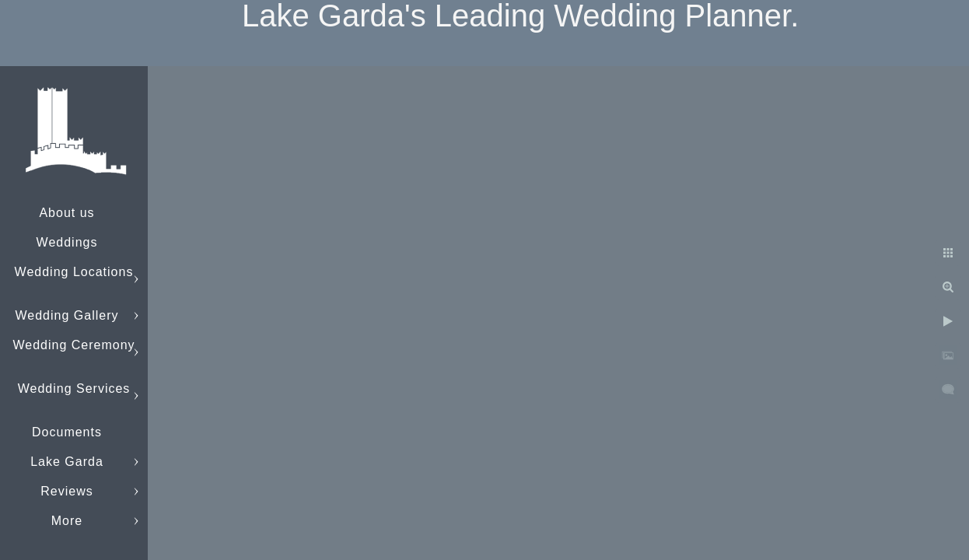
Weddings (67, 242)
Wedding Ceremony (73, 345)
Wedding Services (74, 388)
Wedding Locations (74, 272)
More (67, 521)
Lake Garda (67, 462)
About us (66, 213)
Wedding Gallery (67, 315)
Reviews (66, 491)
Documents (67, 432)
